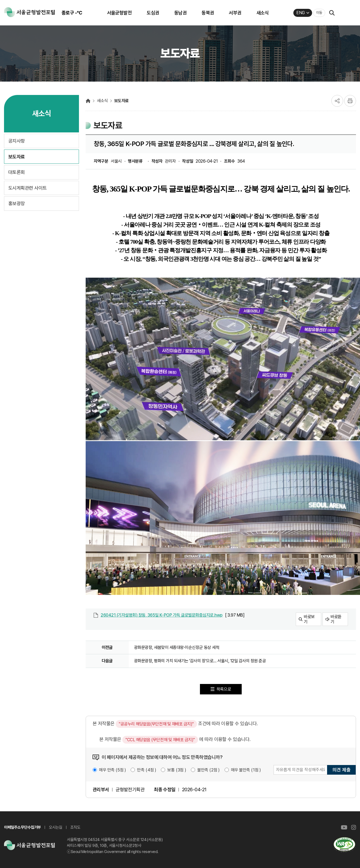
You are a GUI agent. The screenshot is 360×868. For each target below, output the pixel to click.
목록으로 (224, 689)
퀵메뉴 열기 (345, 13)
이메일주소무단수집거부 (22, 827)
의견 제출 (342, 770)
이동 (319, 13)
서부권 (235, 13)
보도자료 (122, 101)
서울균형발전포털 (88, 101)
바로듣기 (336, 619)
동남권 (180, 13)
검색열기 (332, 13)
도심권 (153, 13)
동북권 (208, 13)
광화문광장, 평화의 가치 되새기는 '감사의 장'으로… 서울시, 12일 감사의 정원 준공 (200, 661)
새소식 (263, 13)
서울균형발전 (120, 13)
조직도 (75, 827)
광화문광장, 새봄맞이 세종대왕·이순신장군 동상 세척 (177, 647)
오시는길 (56, 827)
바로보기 (309, 619)
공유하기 (337, 101)
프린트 (350, 101)
